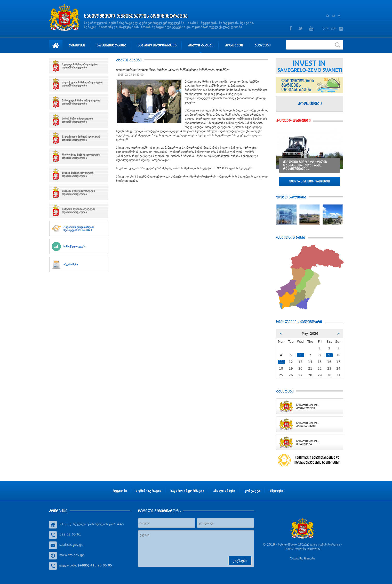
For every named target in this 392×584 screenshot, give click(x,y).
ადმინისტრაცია (111, 45)
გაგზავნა (240, 561)
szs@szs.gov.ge (71, 545)
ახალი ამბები (201, 45)
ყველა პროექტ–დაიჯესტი (310, 181)
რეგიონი (77, 45)
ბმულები (263, 45)
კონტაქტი (234, 45)
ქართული (330, 28)
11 (281, 362)
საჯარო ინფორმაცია (157, 45)
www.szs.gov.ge (72, 555)
